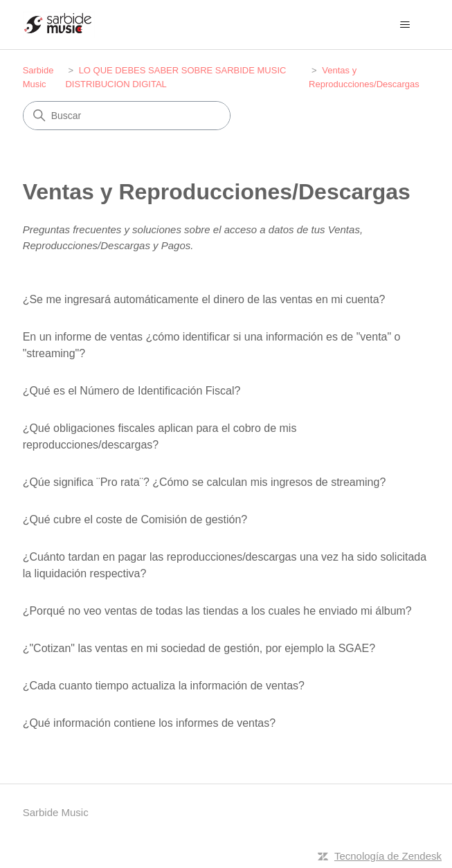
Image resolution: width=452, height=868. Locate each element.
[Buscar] (127, 116)
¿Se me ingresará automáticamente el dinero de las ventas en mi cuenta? (204, 299)
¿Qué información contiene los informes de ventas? (150, 723)
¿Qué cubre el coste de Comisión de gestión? (135, 519)
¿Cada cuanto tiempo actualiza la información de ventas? (164, 686)
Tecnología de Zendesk (388, 856)
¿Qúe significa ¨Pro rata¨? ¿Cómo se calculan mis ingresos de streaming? (205, 482)
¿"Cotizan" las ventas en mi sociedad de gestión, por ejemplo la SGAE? (199, 648)
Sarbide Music (56, 812)
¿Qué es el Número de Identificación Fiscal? (132, 391)
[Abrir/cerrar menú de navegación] (405, 25)
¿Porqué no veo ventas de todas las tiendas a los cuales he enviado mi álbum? (217, 611)
